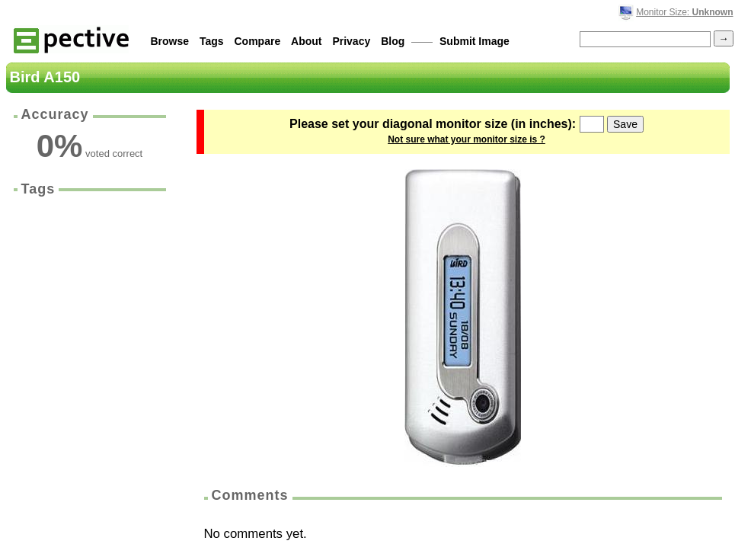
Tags (212, 41)
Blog (393, 41)
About (306, 41)
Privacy (351, 41)
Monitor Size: (684, 12)
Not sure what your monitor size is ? (467, 139)
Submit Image (475, 41)
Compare (258, 41)
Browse (170, 41)
